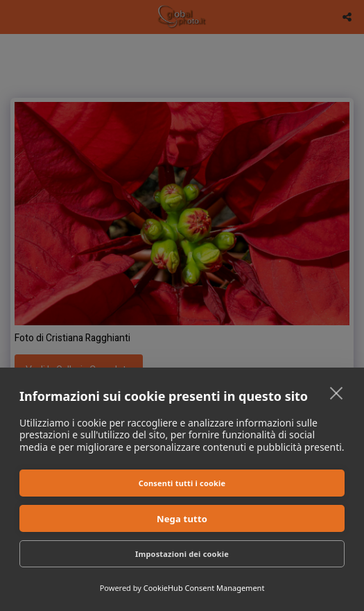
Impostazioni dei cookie (182, 554)
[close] (337, 393)
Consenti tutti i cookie (182, 483)
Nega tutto (182, 519)
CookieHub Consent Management (204, 588)
